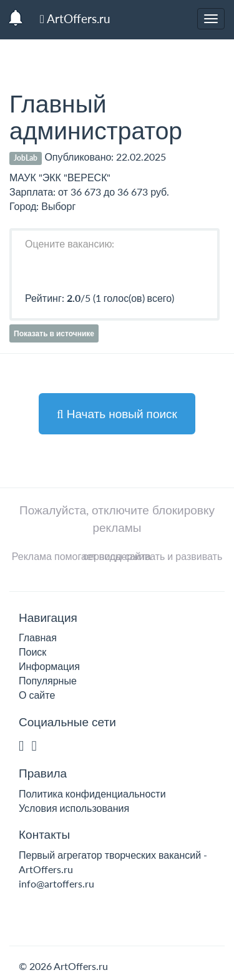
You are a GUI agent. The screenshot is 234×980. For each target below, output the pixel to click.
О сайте (37, 695)
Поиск (32, 652)
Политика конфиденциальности (92, 793)
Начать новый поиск (117, 413)
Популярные (48, 680)
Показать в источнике (54, 333)
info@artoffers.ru (56, 883)
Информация (49, 666)
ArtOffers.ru (75, 18)
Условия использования (74, 808)
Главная (38, 637)
